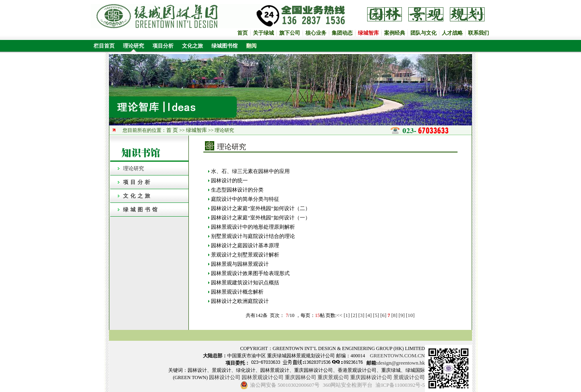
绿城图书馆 (225, 46)
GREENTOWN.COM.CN (397, 356)
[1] (347, 315)
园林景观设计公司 (263, 377)
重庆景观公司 (333, 377)
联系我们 (479, 33)
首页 (242, 33)
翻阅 (251, 46)
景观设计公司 (409, 377)
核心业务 (316, 33)
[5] (376, 315)
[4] (369, 315)
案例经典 (395, 33)
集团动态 (342, 33)
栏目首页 (103, 46)
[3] (361, 315)
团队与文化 (423, 33)
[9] (402, 315)
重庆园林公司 (301, 377)
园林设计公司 (225, 377)
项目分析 (163, 46)
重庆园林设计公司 (371, 377)
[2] (354, 315)
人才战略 (452, 33)
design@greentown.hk (401, 363)
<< (340, 315)
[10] (410, 315)
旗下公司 (290, 33)
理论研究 (134, 46)
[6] (384, 315)
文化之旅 (192, 46)
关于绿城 (263, 33)
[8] (394, 315)
